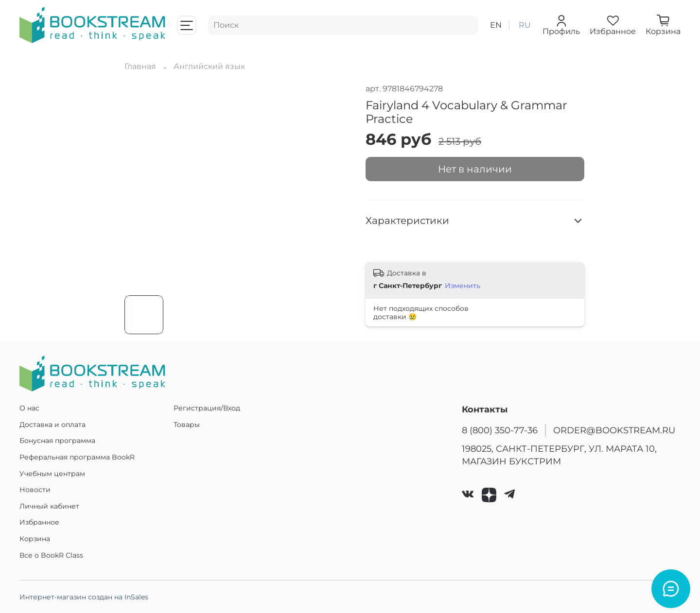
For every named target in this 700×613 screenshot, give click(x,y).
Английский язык (209, 66)
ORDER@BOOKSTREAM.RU (614, 430)
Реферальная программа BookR (77, 457)
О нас (29, 408)
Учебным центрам (52, 474)
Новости (35, 490)
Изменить (463, 286)
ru (525, 25)
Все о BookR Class (51, 555)
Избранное (39, 522)
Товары (187, 425)
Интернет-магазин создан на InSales (84, 597)
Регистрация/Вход (207, 408)
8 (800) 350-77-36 (500, 430)
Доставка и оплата (52, 425)
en (496, 25)
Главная (140, 66)
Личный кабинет (49, 506)
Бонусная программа (57, 441)
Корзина (35, 539)
